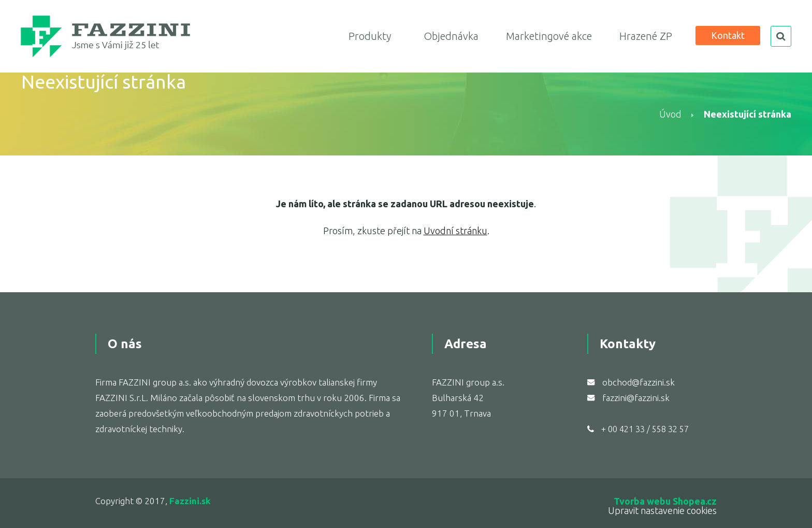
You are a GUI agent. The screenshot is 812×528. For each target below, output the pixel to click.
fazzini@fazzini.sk (636, 398)
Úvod (670, 114)
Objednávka (451, 36)
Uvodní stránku (455, 231)
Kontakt (728, 35)
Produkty (370, 36)
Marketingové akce (549, 36)
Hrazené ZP (646, 36)
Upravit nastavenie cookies (662, 510)
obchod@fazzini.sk (639, 382)
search (781, 36)
